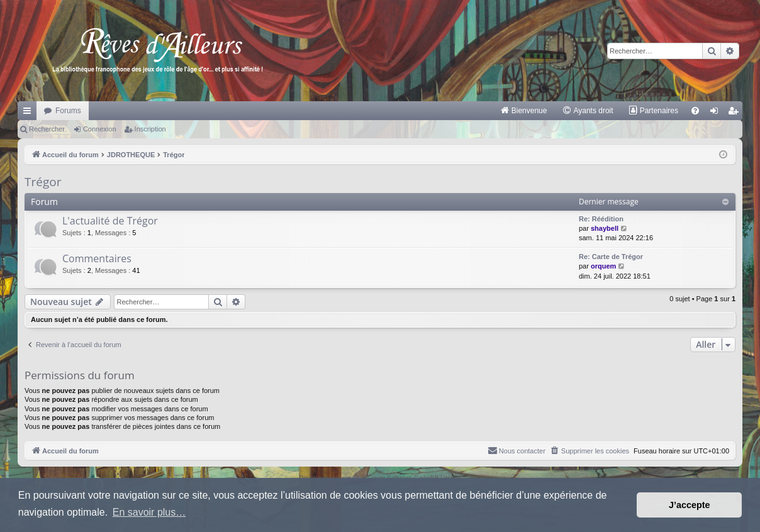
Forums (68, 111)
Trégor (43, 182)
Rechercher (47, 129)
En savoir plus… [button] (149, 512)
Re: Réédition (601, 219)
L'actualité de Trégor (110, 221)
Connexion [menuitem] (717, 113)
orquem (603, 266)
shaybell (605, 228)
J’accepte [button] (690, 505)
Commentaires (97, 258)
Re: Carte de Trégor (611, 257)
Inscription (150, 129)
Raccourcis (30, 113)
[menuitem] (524, 111)
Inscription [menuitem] (736, 113)
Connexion (100, 129)
